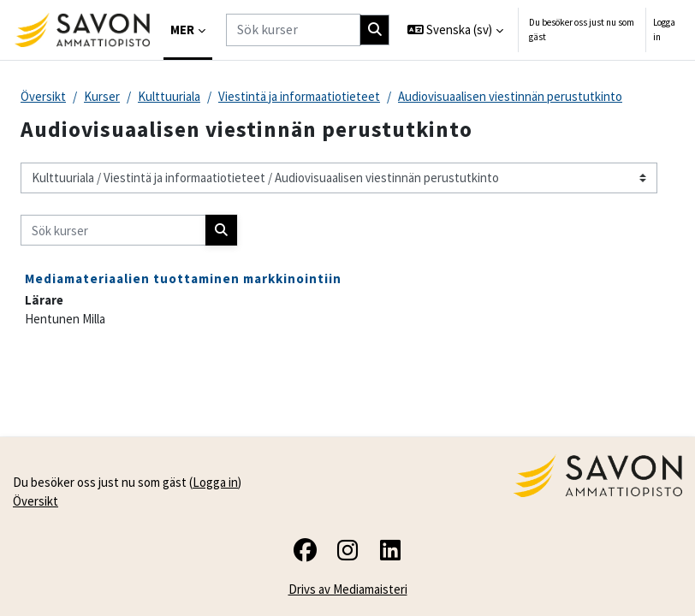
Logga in (664, 30)
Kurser (102, 96)
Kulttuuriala (169, 96)
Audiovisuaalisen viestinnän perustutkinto (510, 96)
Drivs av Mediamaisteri (348, 589)
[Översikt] (82, 30)
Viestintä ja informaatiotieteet (299, 96)
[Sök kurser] (293, 30)
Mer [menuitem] (182, 30)
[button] (456, 30)
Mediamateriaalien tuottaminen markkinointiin (183, 278)
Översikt (43, 96)
